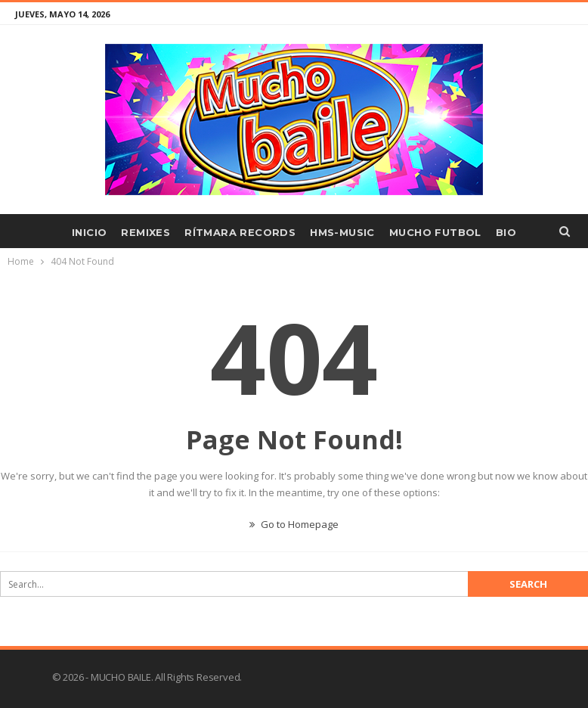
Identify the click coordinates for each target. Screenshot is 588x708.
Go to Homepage (294, 524)
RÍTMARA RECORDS (240, 232)
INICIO (89, 232)
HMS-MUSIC (342, 232)
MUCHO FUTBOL (435, 232)
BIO (506, 232)
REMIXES (145, 232)
